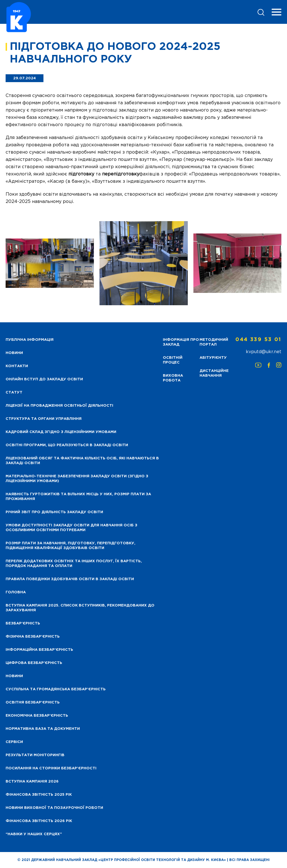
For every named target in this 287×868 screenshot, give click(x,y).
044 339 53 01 (258, 340)
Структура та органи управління (44, 419)
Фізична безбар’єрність (33, 637)
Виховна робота (173, 378)
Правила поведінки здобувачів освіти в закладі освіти (70, 579)
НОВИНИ (14, 353)
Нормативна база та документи (43, 729)
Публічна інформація (30, 340)
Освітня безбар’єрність (33, 702)
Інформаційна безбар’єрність (39, 650)
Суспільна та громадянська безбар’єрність (56, 689)
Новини (14, 676)
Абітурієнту (213, 358)
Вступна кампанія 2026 (32, 782)
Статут (14, 393)
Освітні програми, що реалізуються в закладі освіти (67, 445)
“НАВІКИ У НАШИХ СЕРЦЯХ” (34, 834)
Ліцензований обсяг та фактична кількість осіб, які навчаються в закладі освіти (82, 461)
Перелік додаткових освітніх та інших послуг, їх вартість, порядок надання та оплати (74, 564)
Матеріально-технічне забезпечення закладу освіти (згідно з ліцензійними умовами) (77, 479)
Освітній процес (173, 360)
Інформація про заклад (181, 342)
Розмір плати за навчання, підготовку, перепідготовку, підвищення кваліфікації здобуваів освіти (70, 546)
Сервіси (14, 742)
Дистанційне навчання (214, 373)
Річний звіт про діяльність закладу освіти (54, 512)
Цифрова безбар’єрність (34, 663)
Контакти (17, 366)
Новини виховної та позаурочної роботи (54, 808)
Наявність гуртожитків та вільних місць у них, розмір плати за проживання (78, 497)
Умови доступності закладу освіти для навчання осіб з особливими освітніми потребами (71, 528)
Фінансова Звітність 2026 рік (39, 821)
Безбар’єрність (23, 623)
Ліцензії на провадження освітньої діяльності (59, 406)
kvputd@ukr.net (264, 352)
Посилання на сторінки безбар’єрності (51, 768)
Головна (16, 592)
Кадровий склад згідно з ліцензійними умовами (61, 432)
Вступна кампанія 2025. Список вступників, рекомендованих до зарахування (80, 608)
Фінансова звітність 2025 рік (39, 795)
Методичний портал (214, 342)
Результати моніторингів (35, 755)
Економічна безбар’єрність (37, 716)
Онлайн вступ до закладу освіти (44, 379)
